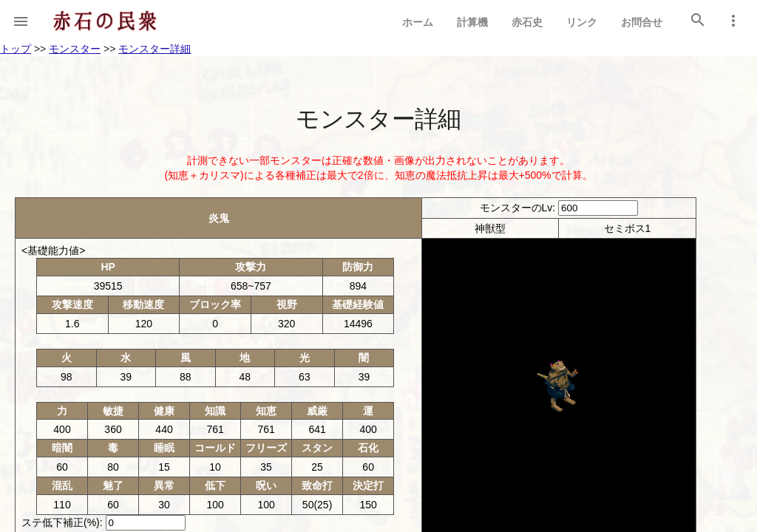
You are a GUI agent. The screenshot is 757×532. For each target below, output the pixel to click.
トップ (16, 49)
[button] (21, 21)
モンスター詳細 (155, 49)
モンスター (75, 49)
